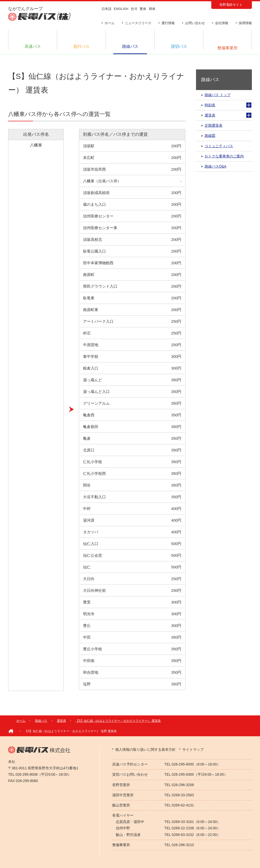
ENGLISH (121, 9)
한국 (134, 9)
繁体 (143, 9)
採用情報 (245, 23)
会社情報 (222, 23)
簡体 (152, 9)
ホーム (110, 23)
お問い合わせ (195, 23)
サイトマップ (193, 749)
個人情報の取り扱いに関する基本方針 (145, 749)
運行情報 (168, 23)
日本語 (107, 9)
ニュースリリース (138, 23)
